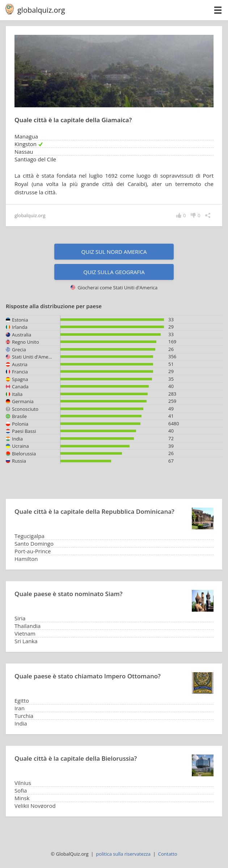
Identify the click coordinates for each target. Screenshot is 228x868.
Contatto (168, 854)
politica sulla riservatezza (123, 854)
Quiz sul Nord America (114, 252)
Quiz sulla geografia (114, 272)
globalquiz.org (41, 10)
